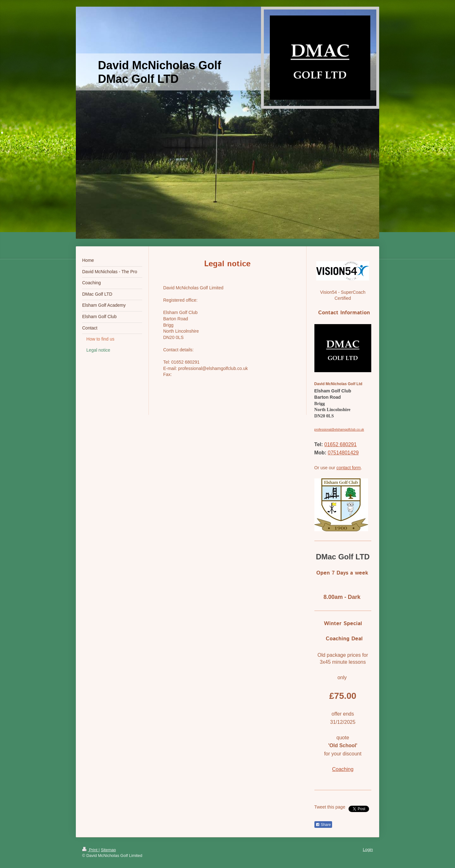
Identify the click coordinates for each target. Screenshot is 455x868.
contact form (349, 468)
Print (90, 850)
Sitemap (108, 850)
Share (323, 825)
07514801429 (343, 453)
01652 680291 (340, 444)
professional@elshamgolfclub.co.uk (339, 430)
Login (368, 850)
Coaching (343, 769)
